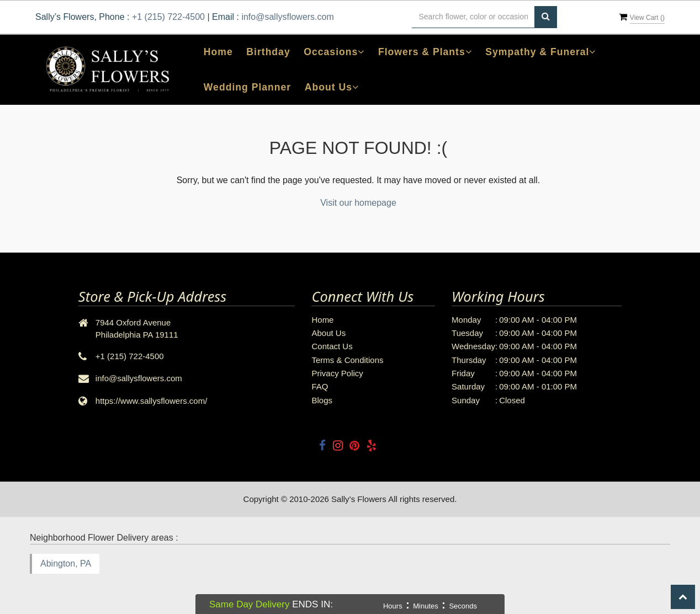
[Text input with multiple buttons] (473, 17)
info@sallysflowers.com (287, 17)
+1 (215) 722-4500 (168, 17)
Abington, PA (66, 564)
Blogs (322, 400)
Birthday (268, 52)
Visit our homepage (358, 203)
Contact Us (332, 346)
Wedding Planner (247, 87)
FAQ (320, 386)
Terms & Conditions (347, 360)
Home (218, 52)
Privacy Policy (337, 373)
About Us (328, 333)
